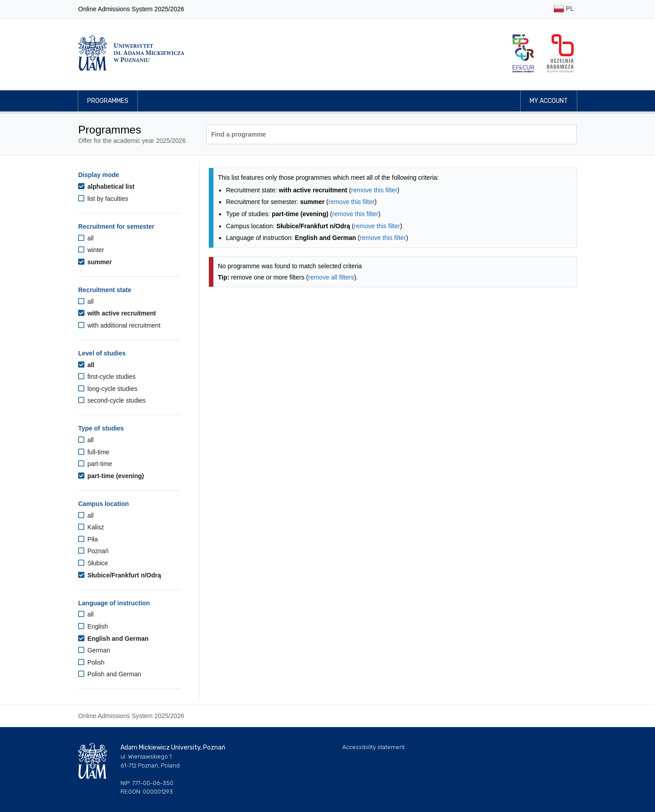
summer (95, 262)
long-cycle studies (108, 389)
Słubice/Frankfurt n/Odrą (120, 575)
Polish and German (110, 674)
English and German (113, 639)
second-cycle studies (112, 400)
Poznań (93, 551)
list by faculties (103, 199)
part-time (95, 464)
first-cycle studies (107, 377)
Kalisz (91, 527)
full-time (94, 452)
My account (549, 101)
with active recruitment (117, 313)
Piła (88, 539)
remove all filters (331, 277)
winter (91, 250)
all (86, 238)
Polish (91, 662)
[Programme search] (392, 134)
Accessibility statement (374, 747)
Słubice (93, 563)
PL (564, 9)
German (94, 650)
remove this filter (374, 190)
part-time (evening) (111, 476)
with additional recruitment (119, 325)
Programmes (108, 101)
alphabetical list (106, 186)
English (93, 626)
